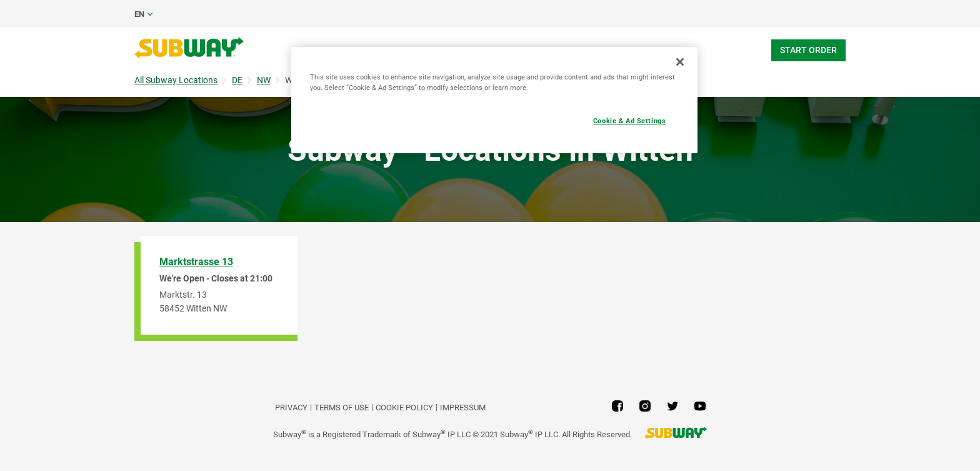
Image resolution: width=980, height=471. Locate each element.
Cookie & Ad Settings (629, 121)
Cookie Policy (404, 408)
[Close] (680, 62)
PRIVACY (291, 408)
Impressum (463, 408)
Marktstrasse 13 (196, 262)
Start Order (808, 50)
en (139, 14)
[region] (494, 100)
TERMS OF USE (342, 408)
